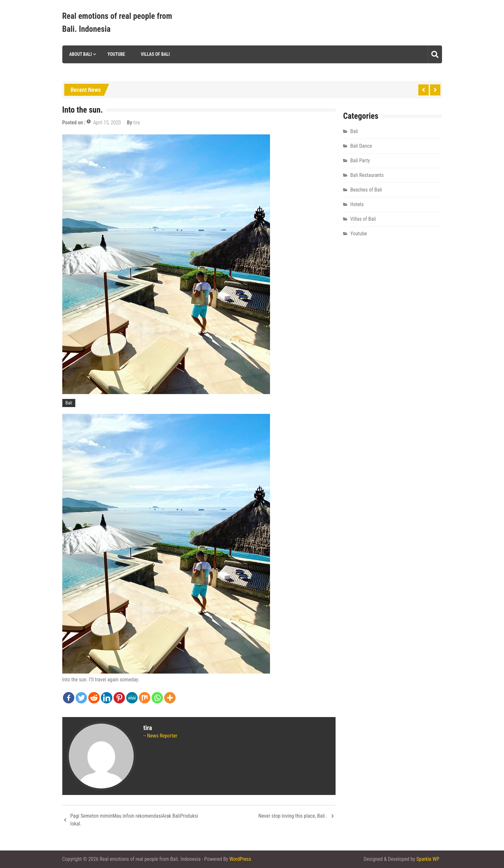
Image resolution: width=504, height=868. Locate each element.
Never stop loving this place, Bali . (293, 816)
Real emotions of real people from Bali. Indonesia (117, 23)
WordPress (240, 859)
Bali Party (360, 161)
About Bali (80, 54)
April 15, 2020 (107, 123)
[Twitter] (81, 698)
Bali (69, 403)
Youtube (116, 54)
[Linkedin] (107, 698)
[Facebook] (69, 698)
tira (137, 123)
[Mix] (145, 698)
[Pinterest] (119, 698)
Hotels (357, 204)
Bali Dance (361, 146)
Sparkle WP (428, 859)
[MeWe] (132, 698)
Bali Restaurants (367, 175)
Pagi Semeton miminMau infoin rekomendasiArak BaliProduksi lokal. (134, 820)
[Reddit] (94, 698)
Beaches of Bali (366, 190)
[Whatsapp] (157, 698)
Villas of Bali (155, 54)
